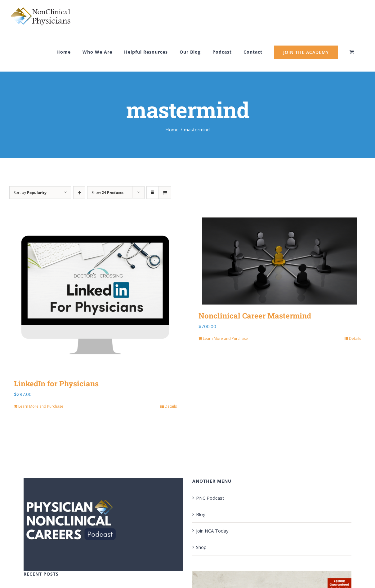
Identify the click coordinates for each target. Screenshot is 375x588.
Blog (201, 514)
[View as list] (165, 193)
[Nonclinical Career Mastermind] (280, 261)
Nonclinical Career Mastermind (255, 316)
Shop (201, 547)
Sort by (30, 193)
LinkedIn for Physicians (56, 384)
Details (171, 406)
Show (107, 193)
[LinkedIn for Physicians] (95, 295)
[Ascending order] (79, 193)
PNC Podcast (210, 498)
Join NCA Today (212, 531)
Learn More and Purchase (41, 406)
